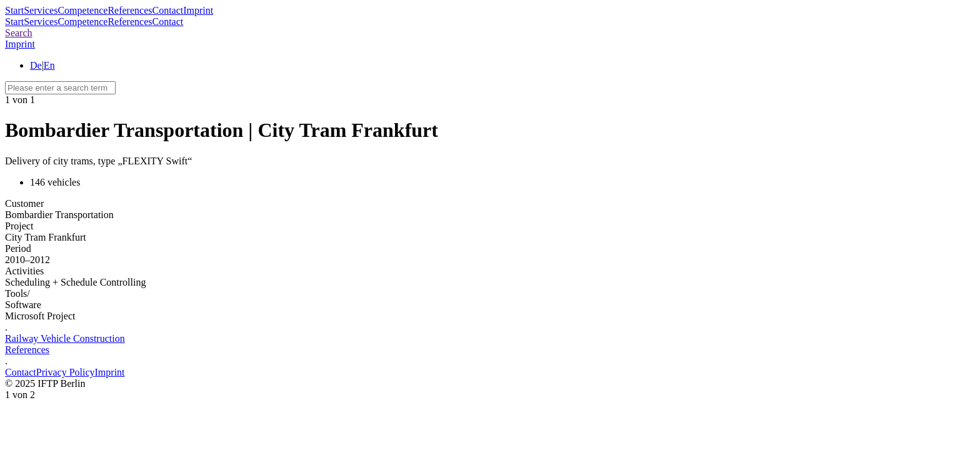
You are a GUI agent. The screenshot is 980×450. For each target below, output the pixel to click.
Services (41, 10)
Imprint (198, 10)
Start (14, 10)
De (36, 65)
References (130, 10)
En (49, 65)
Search (19, 33)
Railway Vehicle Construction (65, 338)
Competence (82, 10)
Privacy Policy (66, 372)
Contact (167, 10)
